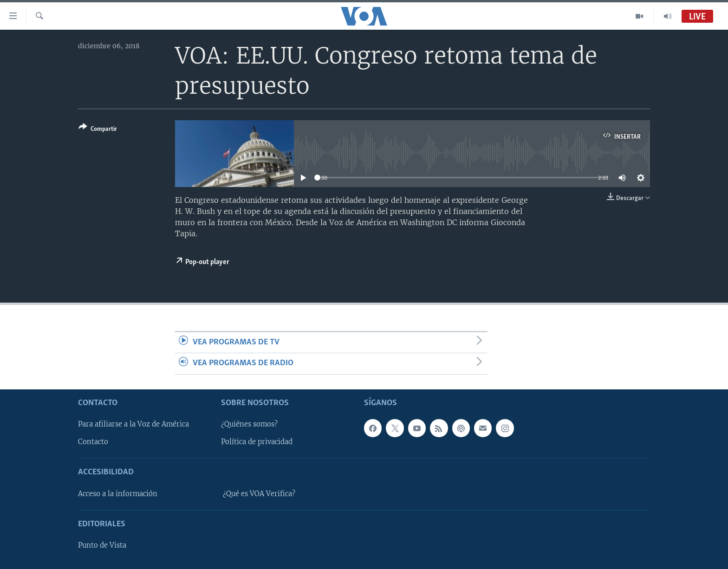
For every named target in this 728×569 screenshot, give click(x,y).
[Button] (98, 130)
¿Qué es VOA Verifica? (259, 493)
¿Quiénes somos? (249, 424)
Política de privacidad (257, 442)
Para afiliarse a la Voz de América (133, 424)
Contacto (93, 442)
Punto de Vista (102, 545)
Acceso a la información (118, 493)
